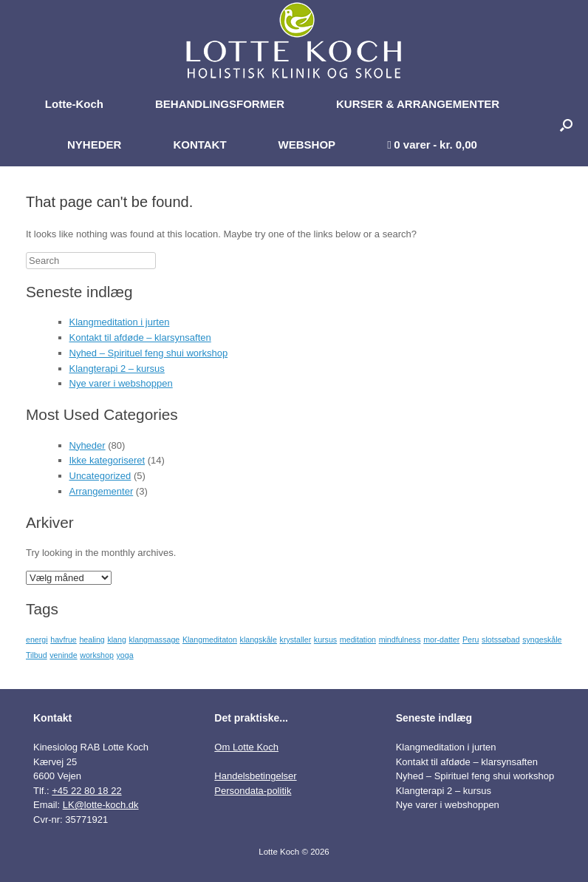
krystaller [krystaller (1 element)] (296, 640)
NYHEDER (94, 145)
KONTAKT (199, 145)
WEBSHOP (307, 145)
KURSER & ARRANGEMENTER (418, 104)
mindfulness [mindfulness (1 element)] (400, 640)
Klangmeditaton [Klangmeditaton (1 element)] (210, 640)
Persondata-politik (253, 791)
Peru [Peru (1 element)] (471, 640)
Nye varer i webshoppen (121, 383)
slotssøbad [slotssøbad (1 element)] (501, 640)
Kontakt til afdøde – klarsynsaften (140, 337)
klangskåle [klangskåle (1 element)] (259, 640)
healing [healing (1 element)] (92, 640)
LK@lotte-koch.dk (101, 805)
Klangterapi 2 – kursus (117, 369)
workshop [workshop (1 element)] (97, 655)
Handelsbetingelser (255, 776)
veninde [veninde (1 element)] (63, 655)
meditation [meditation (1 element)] (358, 640)
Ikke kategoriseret (107, 460)
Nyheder (88, 445)
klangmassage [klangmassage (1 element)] (155, 640)
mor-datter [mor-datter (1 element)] (441, 640)
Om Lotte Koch (246, 747)
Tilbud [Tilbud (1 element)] (37, 655)
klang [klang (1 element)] (116, 640)
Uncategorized (100, 476)
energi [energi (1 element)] (37, 640)
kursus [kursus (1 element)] (325, 640)
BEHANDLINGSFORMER (220, 104)
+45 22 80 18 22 (86, 791)
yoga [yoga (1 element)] (124, 655)
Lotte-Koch (74, 104)
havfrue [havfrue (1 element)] (64, 640)
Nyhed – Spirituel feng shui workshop (149, 353)
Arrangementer (102, 491)
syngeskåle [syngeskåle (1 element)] (542, 640)
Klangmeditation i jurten (120, 322)
